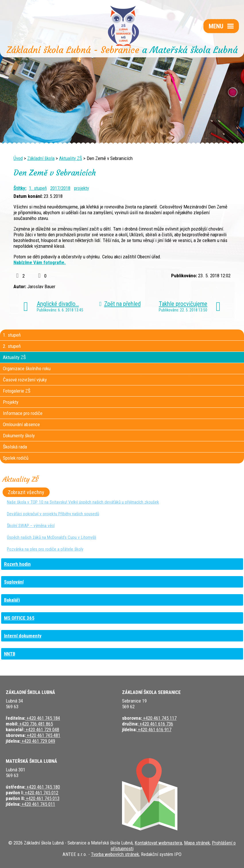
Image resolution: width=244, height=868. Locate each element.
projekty (82, 188)
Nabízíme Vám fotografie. (40, 262)
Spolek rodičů (16, 458)
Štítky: (20, 188)
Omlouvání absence (21, 424)
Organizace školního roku (27, 368)
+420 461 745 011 (38, 804)
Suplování (14, 582)
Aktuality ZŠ (71, 158)
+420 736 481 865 (35, 724)
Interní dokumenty (23, 636)
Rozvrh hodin (17, 564)
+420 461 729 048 (42, 729)
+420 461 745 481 (43, 735)
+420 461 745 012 (41, 793)
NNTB (10, 654)
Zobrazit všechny (26, 492)
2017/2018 (60, 188)
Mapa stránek (197, 843)
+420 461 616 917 (154, 729)
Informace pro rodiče (23, 413)
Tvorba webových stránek (115, 854)
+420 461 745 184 (43, 718)
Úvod (18, 158)
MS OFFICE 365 (19, 618)
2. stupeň (12, 346)
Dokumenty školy (19, 436)
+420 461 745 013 (42, 798)
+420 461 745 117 (159, 718)
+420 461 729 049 (38, 741)
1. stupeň (38, 188)
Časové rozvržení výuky (25, 380)
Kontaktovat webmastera (158, 843)
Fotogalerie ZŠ (17, 391)
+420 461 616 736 (156, 724)
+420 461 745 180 (43, 787)
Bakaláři (12, 600)
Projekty (11, 402)
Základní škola (41, 158)
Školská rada (15, 447)
